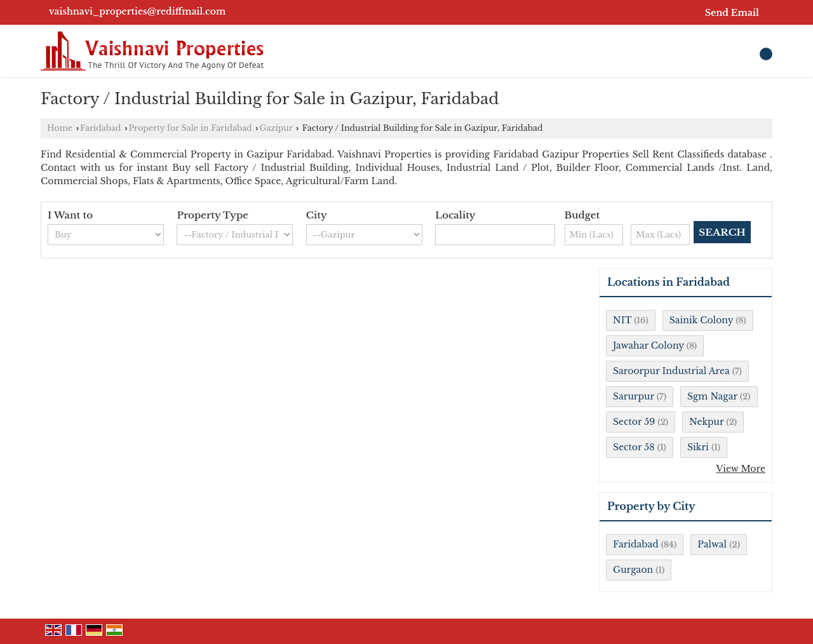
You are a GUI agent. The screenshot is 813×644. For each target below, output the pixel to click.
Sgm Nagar (712, 396)
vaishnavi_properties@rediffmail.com (137, 11)
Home (60, 128)
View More (741, 469)
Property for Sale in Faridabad (190, 128)
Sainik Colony (701, 320)
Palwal (712, 544)
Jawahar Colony (648, 345)
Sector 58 (634, 447)
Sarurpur (634, 396)
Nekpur (706, 422)
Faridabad (100, 128)
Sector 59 (634, 422)
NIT (622, 320)
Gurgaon (633, 570)
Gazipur (276, 128)
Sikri (698, 447)
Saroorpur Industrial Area (671, 371)
